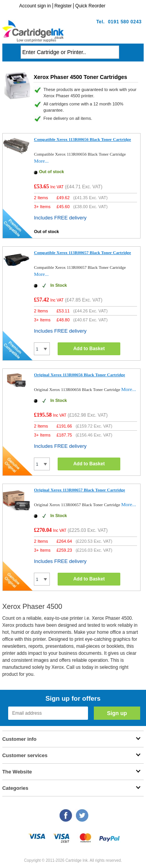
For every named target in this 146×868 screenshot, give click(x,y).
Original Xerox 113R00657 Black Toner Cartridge (79, 490)
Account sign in (35, 6)
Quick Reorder (90, 6)
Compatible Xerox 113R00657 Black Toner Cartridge (82, 253)
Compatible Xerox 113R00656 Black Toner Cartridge (82, 139)
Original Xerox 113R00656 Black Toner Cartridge (79, 375)
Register (63, 6)
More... (41, 161)
